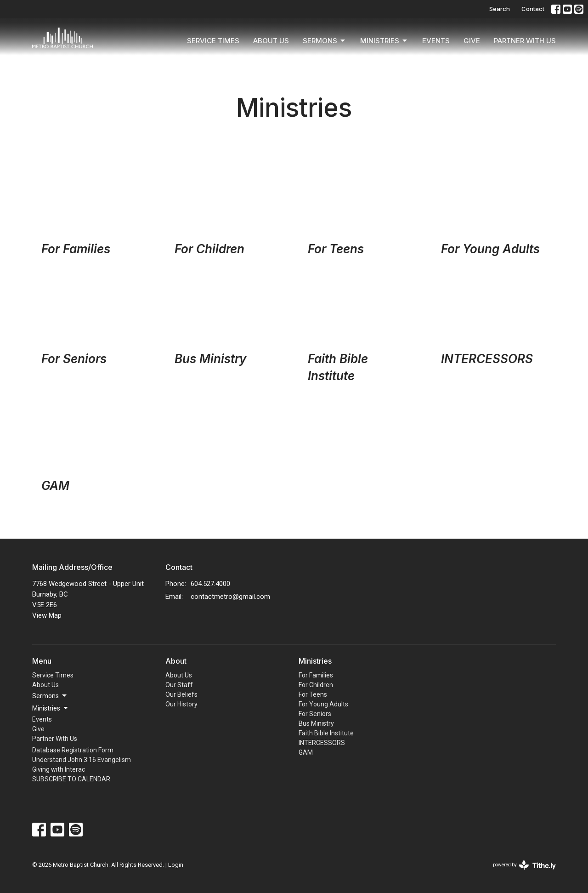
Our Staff (179, 685)
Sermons (325, 41)
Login (176, 865)
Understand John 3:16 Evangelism (82, 760)
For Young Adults (323, 704)
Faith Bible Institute (326, 733)
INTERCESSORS (322, 743)
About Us (271, 41)
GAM (306, 752)
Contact (533, 9)
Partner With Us (525, 41)
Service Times (213, 41)
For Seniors (315, 714)
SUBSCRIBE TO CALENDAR (71, 779)
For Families (316, 675)
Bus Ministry (316, 723)
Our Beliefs (181, 694)
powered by (524, 865)
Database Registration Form (73, 750)
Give (472, 41)
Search (500, 9)
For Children (316, 685)
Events (436, 41)
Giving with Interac (59, 769)
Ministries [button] (51, 708)
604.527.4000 (210, 584)
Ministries (384, 41)
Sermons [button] (50, 696)
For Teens (313, 694)
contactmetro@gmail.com (230, 597)
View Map (47, 615)
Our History (181, 704)
